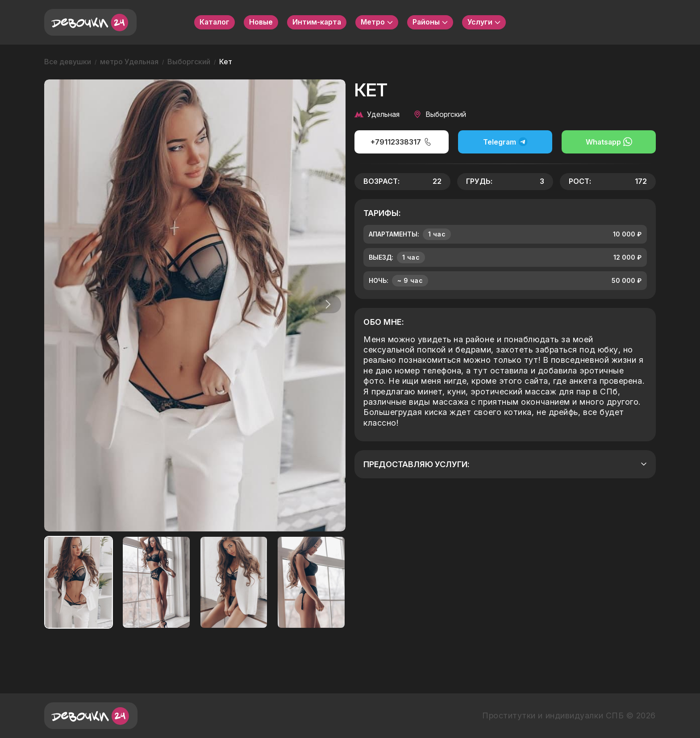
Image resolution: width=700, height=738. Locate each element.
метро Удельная (129, 62)
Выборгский (189, 62)
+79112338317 (401, 142)
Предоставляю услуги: (505, 464)
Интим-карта (317, 22)
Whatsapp (609, 142)
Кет (226, 62)
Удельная (377, 114)
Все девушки (68, 62)
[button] (325, 304)
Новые (261, 22)
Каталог (215, 22)
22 (437, 181)
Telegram (505, 142)
